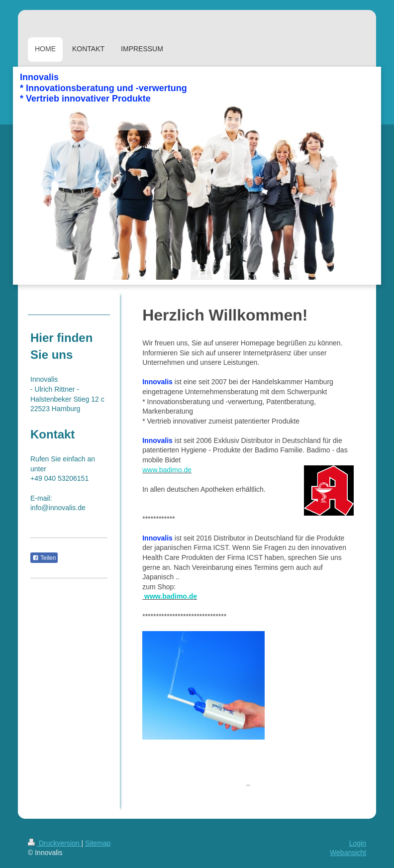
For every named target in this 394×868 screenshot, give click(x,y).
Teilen (44, 558)
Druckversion (54, 843)
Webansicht (348, 853)
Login (358, 843)
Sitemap (98, 843)
